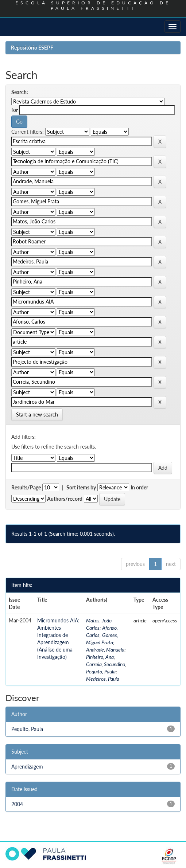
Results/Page (26, 487)
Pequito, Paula (101, 671)
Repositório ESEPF (32, 48)
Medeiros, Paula (103, 679)
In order (139, 487)
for (15, 110)
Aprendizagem (27, 767)
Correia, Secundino (106, 664)
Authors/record (65, 499)
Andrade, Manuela (105, 650)
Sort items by (81, 487)
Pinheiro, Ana (100, 657)
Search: (20, 92)
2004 (17, 804)
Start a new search (37, 415)
